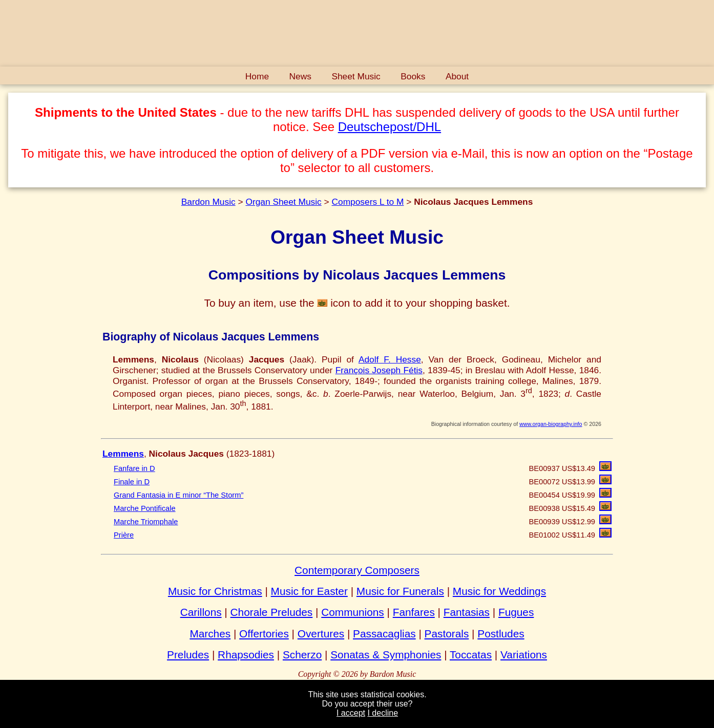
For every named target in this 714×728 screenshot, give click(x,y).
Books (413, 76)
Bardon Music (208, 202)
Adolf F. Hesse (390, 359)
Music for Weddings (499, 591)
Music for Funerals (400, 591)
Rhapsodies (246, 655)
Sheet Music (356, 76)
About (457, 76)
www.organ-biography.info (551, 424)
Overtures (321, 634)
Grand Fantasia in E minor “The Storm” (178, 495)
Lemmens (123, 454)
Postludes (501, 634)
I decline (383, 713)
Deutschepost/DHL (390, 127)
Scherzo (302, 655)
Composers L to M (368, 202)
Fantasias (467, 612)
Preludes (188, 655)
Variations (524, 655)
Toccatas (471, 655)
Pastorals (447, 634)
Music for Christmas (215, 591)
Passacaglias (384, 634)
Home (257, 76)
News (300, 76)
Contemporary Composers (357, 570)
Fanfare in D (134, 468)
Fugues (516, 612)
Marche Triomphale (146, 522)
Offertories (264, 634)
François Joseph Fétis (379, 370)
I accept (351, 713)
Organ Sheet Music (283, 202)
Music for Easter (309, 591)
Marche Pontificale (145, 508)
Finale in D (132, 482)
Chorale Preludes (272, 612)
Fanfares (414, 612)
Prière (124, 535)
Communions (353, 612)
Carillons (201, 612)
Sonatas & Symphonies (386, 655)
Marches (210, 634)
